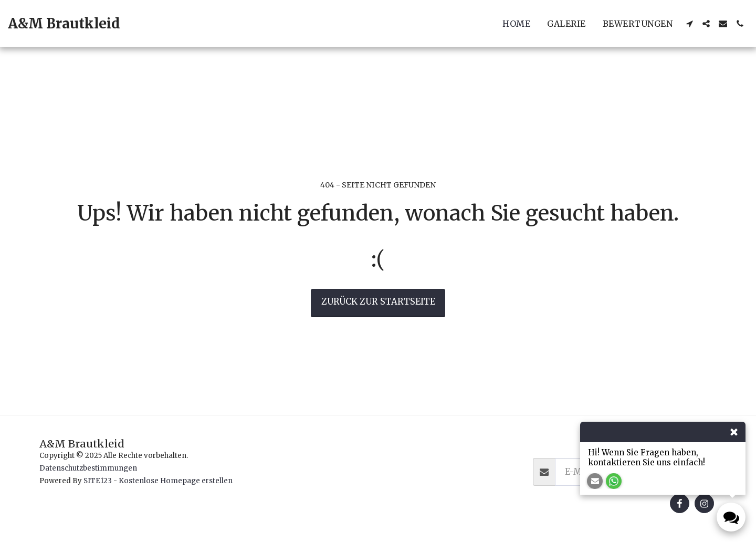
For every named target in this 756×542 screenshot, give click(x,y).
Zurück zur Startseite (378, 302)
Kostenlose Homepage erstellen (176, 481)
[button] (689, 24)
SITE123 (98, 481)
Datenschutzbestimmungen (88, 468)
